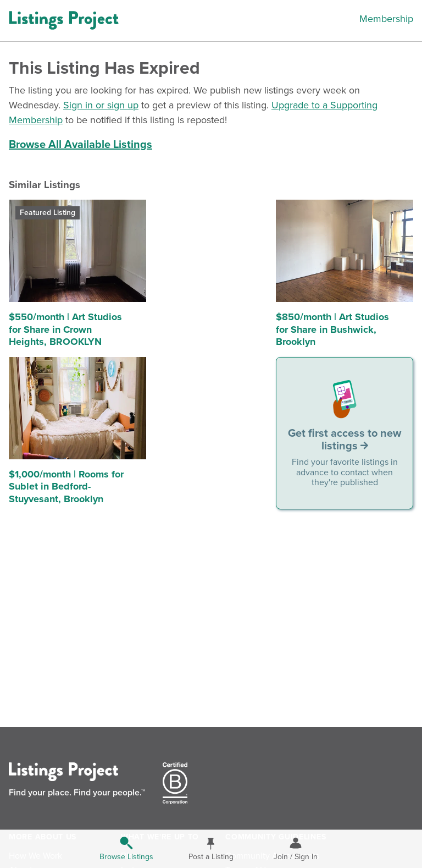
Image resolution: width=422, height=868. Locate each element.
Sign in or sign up (101, 105)
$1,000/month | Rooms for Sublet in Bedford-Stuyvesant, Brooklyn (66, 487)
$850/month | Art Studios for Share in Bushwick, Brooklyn (332, 329)
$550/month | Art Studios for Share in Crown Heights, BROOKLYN (65, 329)
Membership (386, 19)
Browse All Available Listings (80, 145)
